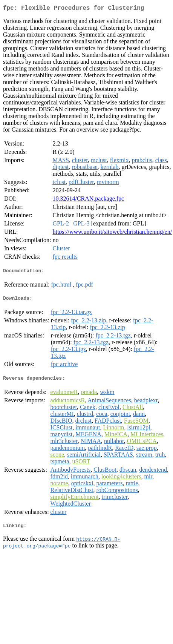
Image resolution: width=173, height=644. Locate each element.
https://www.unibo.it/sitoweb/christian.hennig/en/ (112, 233)
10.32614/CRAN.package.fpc (88, 200)
